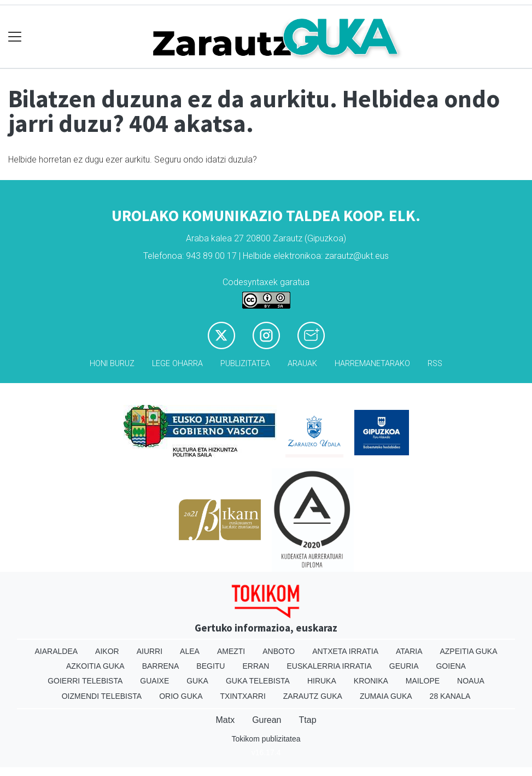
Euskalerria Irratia (329, 666)
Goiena (451, 666)
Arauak (302, 364)
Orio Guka (181, 696)
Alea (190, 651)
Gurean (267, 720)
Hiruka (322, 681)
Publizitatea (245, 364)
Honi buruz (112, 364)
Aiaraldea (56, 651)
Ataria (409, 651)
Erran (256, 666)
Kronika (371, 681)
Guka (197, 681)
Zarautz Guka (313, 696)
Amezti (231, 651)
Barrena (161, 666)
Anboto (279, 651)
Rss (435, 364)
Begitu (211, 666)
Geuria (404, 666)
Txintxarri (243, 696)
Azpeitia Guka (468, 651)
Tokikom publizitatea (266, 739)
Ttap (308, 720)
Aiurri (150, 651)
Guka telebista (258, 681)
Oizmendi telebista (102, 696)
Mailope (423, 681)
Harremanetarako (372, 364)
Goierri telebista (85, 681)
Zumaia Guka (386, 696)
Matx (225, 720)
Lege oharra (177, 364)
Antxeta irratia (345, 651)
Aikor (107, 651)
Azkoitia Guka (95, 666)
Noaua (471, 681)
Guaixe (154, 681)
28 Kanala (450, 696)
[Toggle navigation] (15, 37)
